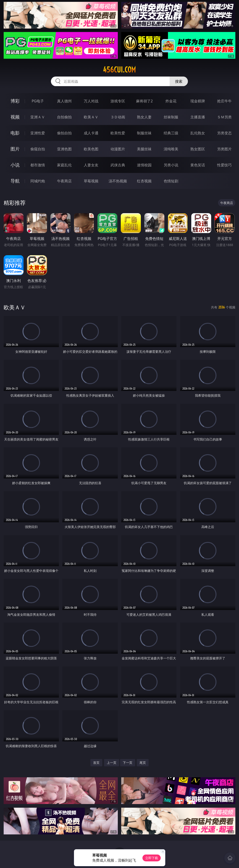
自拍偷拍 (64, 117)
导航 (15, 181)
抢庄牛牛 (224, 101)
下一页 (128, 763)
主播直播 (198, 117)
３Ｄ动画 (118, 117)
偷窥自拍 (38, 149)
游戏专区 (118, 101)
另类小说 (171, 165)
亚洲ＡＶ (38, 117)
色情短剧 (171, 181)
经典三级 (171, 133)
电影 (15, 133)
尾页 (143, 763)
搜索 (179, 81)
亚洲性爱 (38, 133)
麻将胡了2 (144, 101)
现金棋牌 (198, 101)
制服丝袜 (144, 133)
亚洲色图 (64, 149)
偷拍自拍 (64, 133)
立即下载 (152, 858)
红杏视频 (144, 181)
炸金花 (171, 101)
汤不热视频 (118, 181)
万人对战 (91, 101)
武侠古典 (118, 165)
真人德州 (64, 101)
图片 (15, 149)
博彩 (15, 101)
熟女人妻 (144, 117)
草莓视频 (91, 181)
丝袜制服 (171, 117)
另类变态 (224, 133)
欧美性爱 (118, 133)
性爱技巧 (224, 165)
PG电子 (38, 101)
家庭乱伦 (64, 165)
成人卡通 (91, 133)
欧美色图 (91, 149)
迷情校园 (144, 165)
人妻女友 (91, 165)
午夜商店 (64, 181)
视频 (15, 117)
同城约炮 (38, 181)
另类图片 (224, 149)
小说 (15, 165)
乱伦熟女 (198, 133)
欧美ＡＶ (91, 117)
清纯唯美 (171, 149)
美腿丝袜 (144, 149)
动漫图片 (118, 149)
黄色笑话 (198, 165)
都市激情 (38, 165)
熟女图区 (198, 149)
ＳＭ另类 (224, 117)
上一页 (112, 763)
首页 (96, 763)
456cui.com (119, 70)
